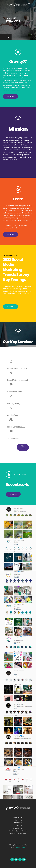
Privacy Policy (14, 845)
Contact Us (23, 845)
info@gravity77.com (20, 831)
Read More (11, 307)
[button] (10, 96)
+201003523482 (21, 834)
